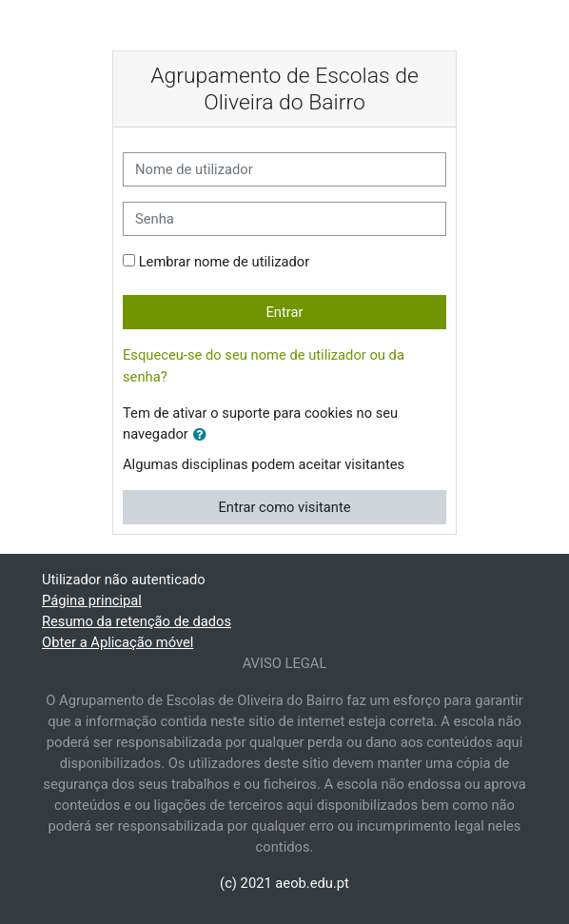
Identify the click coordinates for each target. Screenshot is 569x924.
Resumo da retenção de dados (137, 621)
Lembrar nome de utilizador (225, 262)
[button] (204, 435)
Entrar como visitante (284, 507)
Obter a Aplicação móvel (118, 642)
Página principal (92, 600)
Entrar (284, 312)
